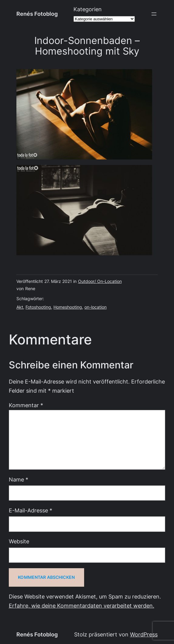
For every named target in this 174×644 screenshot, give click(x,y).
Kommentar (26, 405)
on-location (96, 307)
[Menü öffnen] (154, 14)
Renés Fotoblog (37, 14)
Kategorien (88, 9)
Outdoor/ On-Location (100, 281)
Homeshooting (68, 307)
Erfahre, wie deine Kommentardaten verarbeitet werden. (82, 606)
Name (19, 480)
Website (19, 541)
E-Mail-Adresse (31, 510)
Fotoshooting (38, 307)
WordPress (144, 634)
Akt (20, 307)
